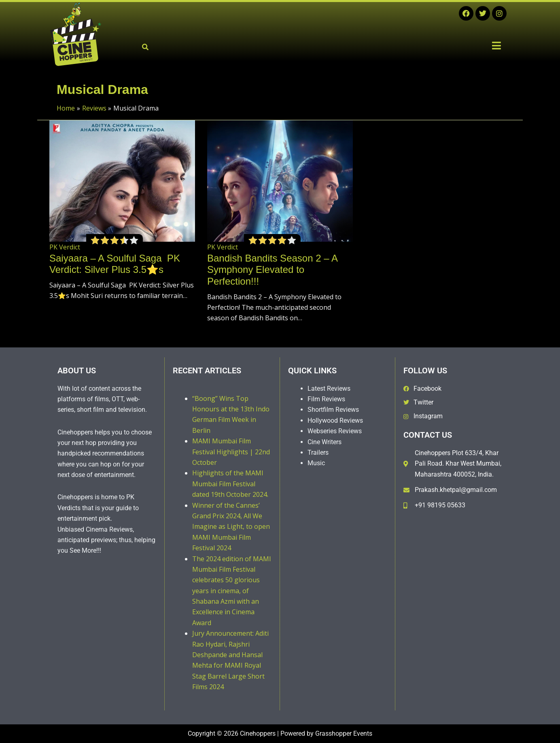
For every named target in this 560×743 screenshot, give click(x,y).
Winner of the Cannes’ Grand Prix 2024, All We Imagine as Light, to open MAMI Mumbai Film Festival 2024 (231, 527)
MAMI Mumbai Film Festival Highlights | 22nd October (231, 452)
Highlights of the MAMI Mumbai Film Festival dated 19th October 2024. (230, 484)
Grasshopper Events (344, 733)
